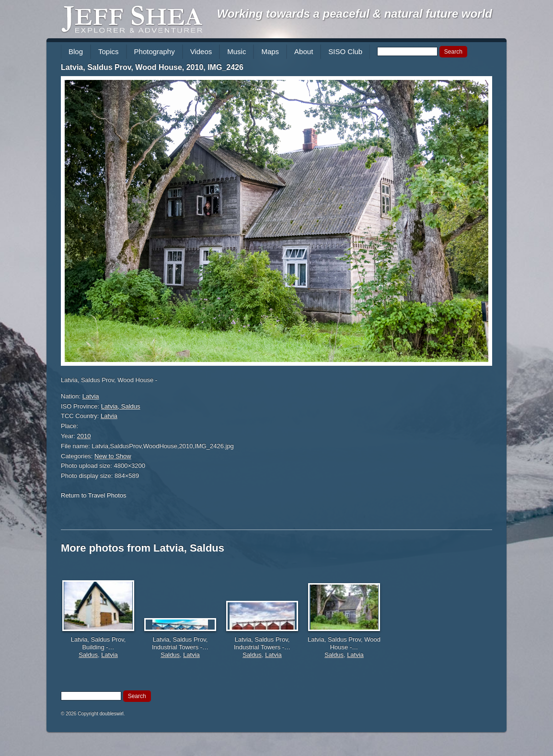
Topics (109, 51)
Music (236, 51)
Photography (155, 51)
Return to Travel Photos (94, 495)
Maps (270, 51)
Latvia (91, 396)
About (304, 51)
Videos (201, 51)
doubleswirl (112, 714)
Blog (76, 51)
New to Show (113, 456)
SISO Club (345, 51)
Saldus (88, 655)
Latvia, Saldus (121, 406)
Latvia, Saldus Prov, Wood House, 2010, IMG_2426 (152, 67)
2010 (84, 436)
